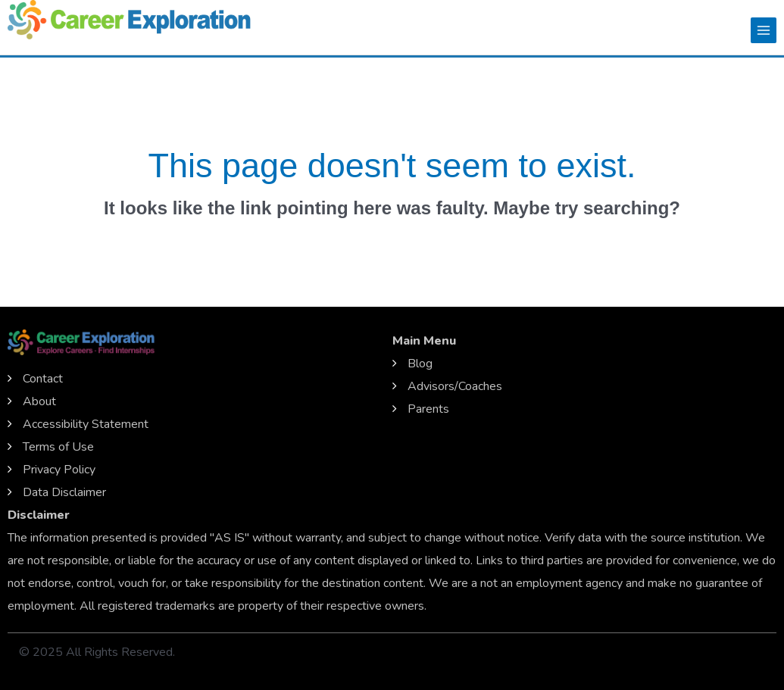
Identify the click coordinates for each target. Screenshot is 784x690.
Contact (43, 379)
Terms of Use (58, 447)
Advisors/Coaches (455, 386)
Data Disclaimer (64, 492)
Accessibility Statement (86, 424)
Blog (420, 364)
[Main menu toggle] (764, 30)
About (39, 401)
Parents (428, 409)
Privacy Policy (59, 470)
